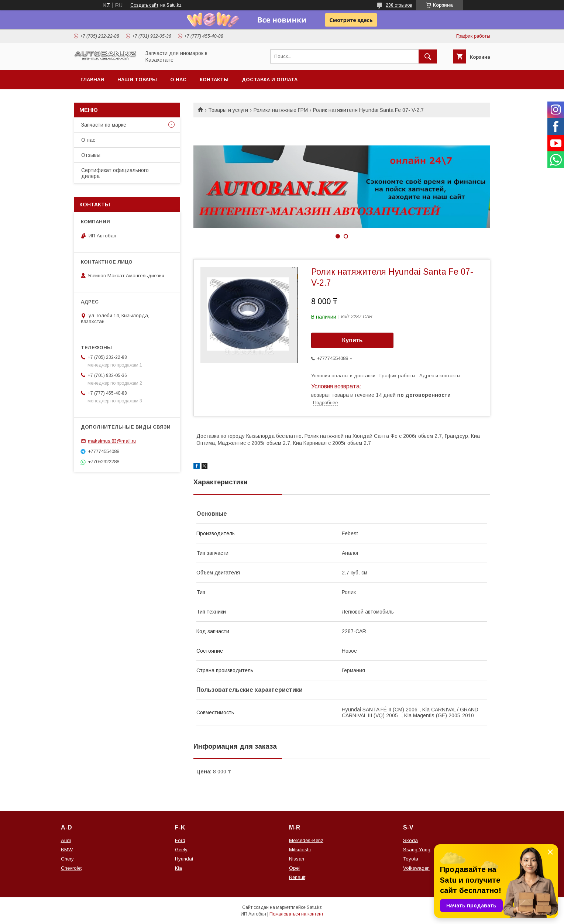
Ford (180, 840)
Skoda (410, 840)
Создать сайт (144, 5)
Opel (294, 868)
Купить (352, 340)
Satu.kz (314, 907)
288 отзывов (399, 5)
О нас (178, 80)
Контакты (214, 80)
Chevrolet (71, 868)
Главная (92, 80)
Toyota (411, 859)
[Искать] (428, 56)
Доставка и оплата (270, 80)
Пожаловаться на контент (296, 914)
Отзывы (91, 155)
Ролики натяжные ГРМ (281, 110)
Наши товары (137, 80)
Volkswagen (416, 868)
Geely (181, 850)
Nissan (297, 859)
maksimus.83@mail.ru (112, 441)
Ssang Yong (417, 850)
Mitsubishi (300, 850)
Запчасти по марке (104, 125)
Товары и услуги (228, 110)
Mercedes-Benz (306, 840)
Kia (178, 868)
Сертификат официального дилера (115, 173)
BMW (67, 850)
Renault (297, 877)
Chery (67, 859)
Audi (66, 840)
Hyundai (184, 859)
